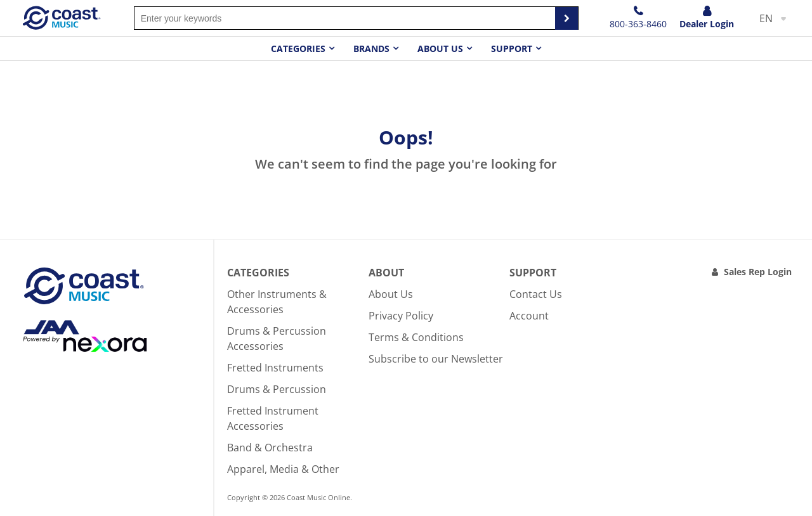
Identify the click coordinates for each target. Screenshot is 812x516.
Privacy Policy (401, 316)
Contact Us (536, 294)
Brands (371, 48)
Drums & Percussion (277, 389)
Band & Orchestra (270, 448)
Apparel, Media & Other (283, 469)
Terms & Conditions (416, 337)
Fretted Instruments (275, 368)
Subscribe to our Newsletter (436, 359)
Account (529, 316)
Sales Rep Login (758, 272)
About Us (391, 294)
